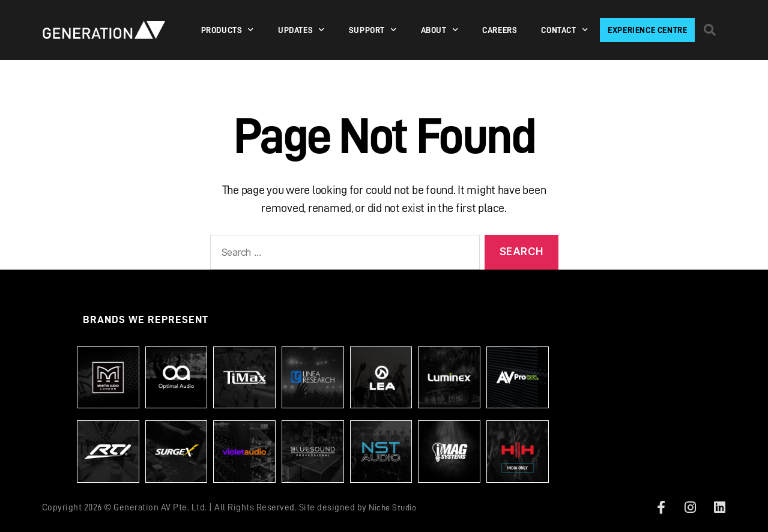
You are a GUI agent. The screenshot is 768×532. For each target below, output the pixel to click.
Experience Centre (647, 30)
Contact (564, 30)
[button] (709, 30)
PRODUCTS (228, 30)
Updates (301, 30)
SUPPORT (373, 30)
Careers (500, 30)
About (440, 30)
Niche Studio (395, 508)
